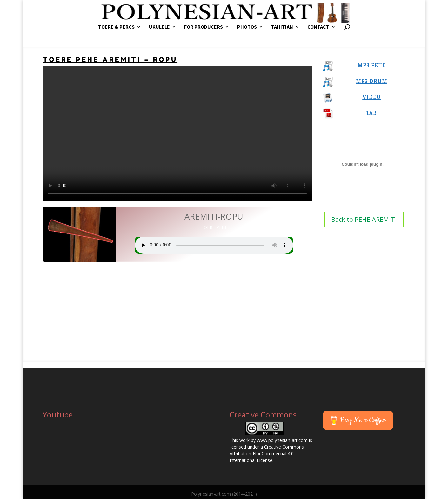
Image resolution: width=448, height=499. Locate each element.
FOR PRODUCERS (204, 27)
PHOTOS (247, 27)
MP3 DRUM (372, 81)
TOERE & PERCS (116, 27)
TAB (371, 113)
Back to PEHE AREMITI (364, 219)
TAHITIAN (282, 27)
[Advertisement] (224, 309)
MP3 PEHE (372, 65)
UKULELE (159, 27)
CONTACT (318, 27)
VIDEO (371, 97)
